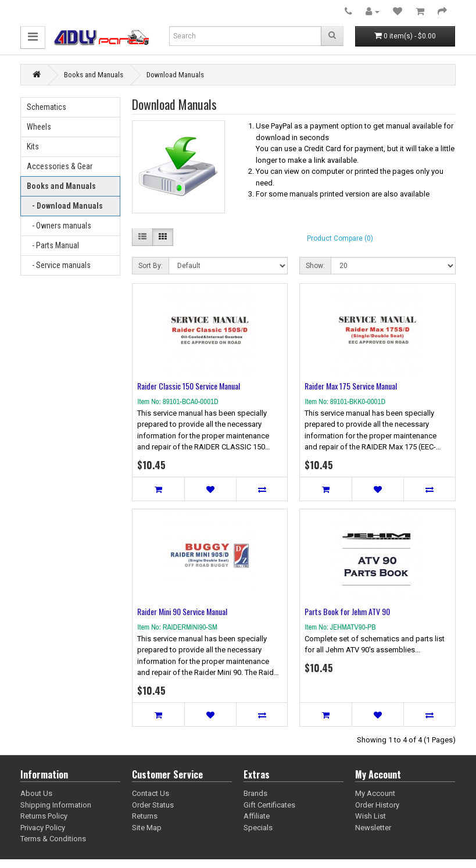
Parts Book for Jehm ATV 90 (347, 611)
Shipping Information (56, 805)
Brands (255, 793)
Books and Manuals (94, 75)
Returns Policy (44, 816)
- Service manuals (59, 265)
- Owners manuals (59, 226)
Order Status (153, 805)
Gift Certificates (269, 805)
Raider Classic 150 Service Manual (189, 386)
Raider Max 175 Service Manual (351, 386)
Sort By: (151, 266)
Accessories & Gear (60, 166)
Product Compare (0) (340, 238)
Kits (33, 147)
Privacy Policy (43, 828)
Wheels (39, 127)
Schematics (46, 107)
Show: (315, 266)
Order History (377, 805)
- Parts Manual (53, 245)
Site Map (147, 828)
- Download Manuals (65, 206)
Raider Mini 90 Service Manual (182, 611)
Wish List (371, 816)
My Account (375, 793)
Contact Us (151, 793)
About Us (36, 793)
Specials (258, 828)
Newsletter (373, 828)
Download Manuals (175, 75)
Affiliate (257, 816)
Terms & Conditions (53, 839)
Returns (145, 816)
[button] (33, 37)
